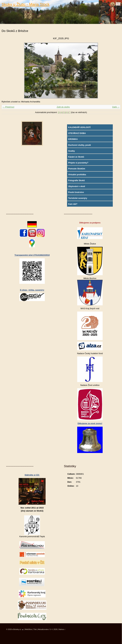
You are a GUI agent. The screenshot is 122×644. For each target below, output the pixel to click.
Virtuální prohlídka (77, 175)
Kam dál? (73, 204)
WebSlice (28, 629)
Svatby (71, 151)
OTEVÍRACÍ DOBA (77, 133)
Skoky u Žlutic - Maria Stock (25, 4)
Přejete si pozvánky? (78, 163)
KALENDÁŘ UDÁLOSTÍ (79, 127)
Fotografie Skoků (76, 180)
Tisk (35, 629)
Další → (116, 107)
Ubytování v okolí (77, 186)
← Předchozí (8, 107)
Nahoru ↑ (62, 629)
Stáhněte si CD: (32, 475)
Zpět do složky (63, 107)
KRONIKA (73, 139)
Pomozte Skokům (77, 169)
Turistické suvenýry (78, 198)
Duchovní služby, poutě (80, 145)
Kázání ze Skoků (76, 157)
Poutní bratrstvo (76, 192)
